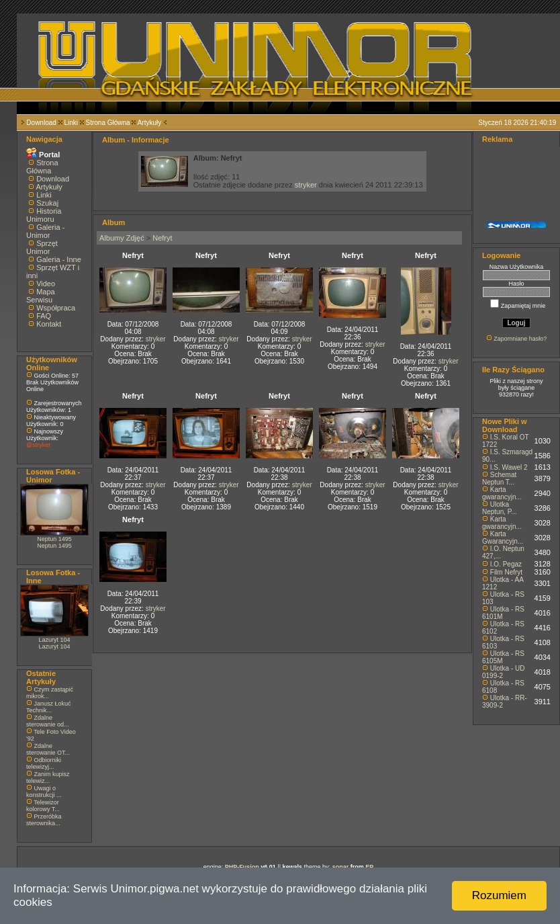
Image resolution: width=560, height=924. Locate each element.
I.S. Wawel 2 (509, 467)
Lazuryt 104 (54, 640)
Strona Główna (108, 123)
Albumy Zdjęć (122, 238)
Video (46, 284)
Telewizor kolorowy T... (43, 806)
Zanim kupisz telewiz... (48, 778)
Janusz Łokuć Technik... (49, 707)
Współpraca (56, 308)
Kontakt (49, 324)
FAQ (44, 316)
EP (369, 867)
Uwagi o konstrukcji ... (44, 792)
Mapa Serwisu (41, 296)
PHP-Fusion (242, 867)
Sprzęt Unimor (42, 247)
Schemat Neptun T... (499, 478)
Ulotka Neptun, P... (500, 508)
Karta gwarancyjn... (502, 493)
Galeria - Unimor (45, 231)
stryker (306, 185)
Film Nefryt (506, 572)
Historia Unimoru (44, 215)
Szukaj (47, 203)
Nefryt (162, 238)
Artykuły (150, 123)
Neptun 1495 (54, 539)
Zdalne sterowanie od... (48, 721)
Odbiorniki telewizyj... (44, 763)
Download (41, 123)
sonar (341, 867)
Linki (71, 123)
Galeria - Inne (59, 259)
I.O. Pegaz (506, 564)
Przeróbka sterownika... (44, 820)
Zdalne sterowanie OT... (48, 749)
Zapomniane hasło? (520, 339)
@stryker (38, 445)
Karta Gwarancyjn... (503, 538)
